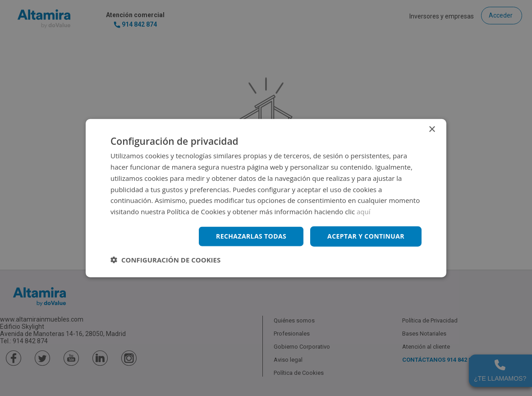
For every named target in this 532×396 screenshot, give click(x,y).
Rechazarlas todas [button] (251, 236)
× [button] (432, 130)
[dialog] (266, 198)
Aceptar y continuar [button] (366, 236)
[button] (165, 259)
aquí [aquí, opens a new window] (364, 212)
